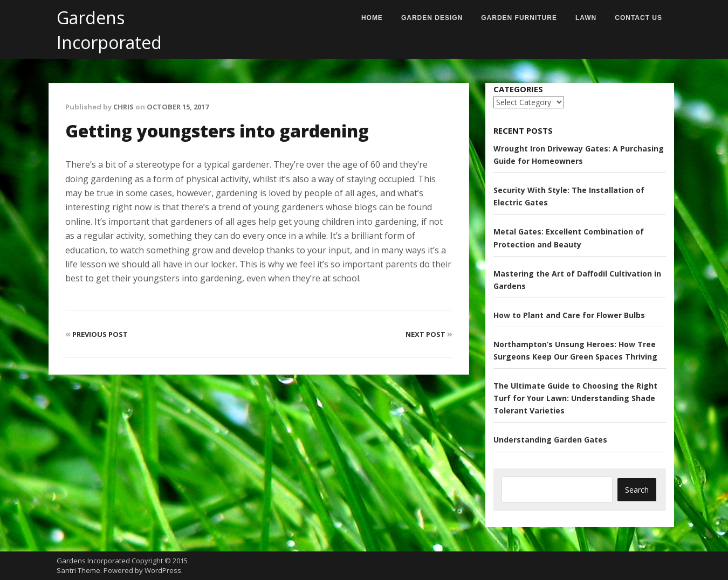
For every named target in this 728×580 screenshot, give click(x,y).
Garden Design (432, 18)
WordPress (163, 570)
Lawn (586, 18)
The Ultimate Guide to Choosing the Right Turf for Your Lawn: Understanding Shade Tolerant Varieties (575, 398)
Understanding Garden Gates (550, 440)
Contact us (638, 18)
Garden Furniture (519, 18)
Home (372, 18)
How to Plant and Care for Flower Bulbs (569, 315)
